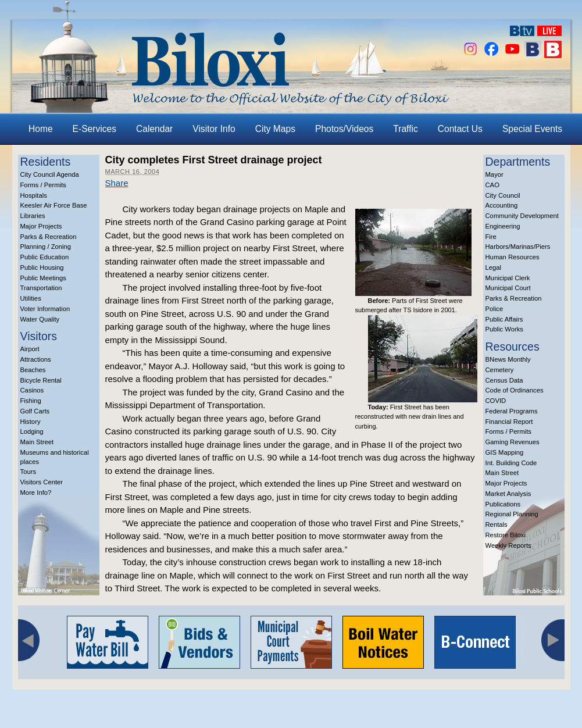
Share (117, 183)
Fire (491, 237)
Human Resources (513, 257)
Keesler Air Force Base (54, 205)
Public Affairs (504, 319)
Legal (494, 267)
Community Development (522, 216)
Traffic (405, 129)
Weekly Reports (508, 545)
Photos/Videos (344, 129)
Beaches (33, 370)
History (31, 422)
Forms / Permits (43, 185)
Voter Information (45, 309)
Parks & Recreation (49, 237)
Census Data (504, 380)
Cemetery (500, 370)
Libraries (33, 216)
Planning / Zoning (46, 247)
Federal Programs (512, 411)
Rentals (497, 524)
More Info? (36, 493)
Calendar (154, 129)
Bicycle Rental (41, 380)
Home (41, 129)
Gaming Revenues (513, 442)
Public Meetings (43, 278)
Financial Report (509, 422)
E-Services (94, 129)
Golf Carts (35, 411)
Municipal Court (508, 288)
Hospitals (34, 195)
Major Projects (41, 226)
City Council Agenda (50, 174)
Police (494, 309)
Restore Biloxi (506, 535)
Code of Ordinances (515, 390)
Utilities (31, 298)
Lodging (32, 431)
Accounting (502, 205)
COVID (496, 401)
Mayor (494, 174)
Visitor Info (214, 129)
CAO (492, 185)
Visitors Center (42, 482)
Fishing (31, 401)
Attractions (36, 359)
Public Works (504, 329)
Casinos (32, 390)
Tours (28, 472)
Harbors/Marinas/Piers (518, 247)
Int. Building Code (511, 463)
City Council (503, 195)
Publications (503, 504)
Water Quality (40, 319)
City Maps (275, 129)
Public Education (45, 257)
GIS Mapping (505, 452)
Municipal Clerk (508, 278)
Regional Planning (512, 514)
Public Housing (42, 267)
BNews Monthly (508, 359)
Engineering (503, 226)
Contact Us (460, 129)
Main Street (37, 442)
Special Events (532, 129)
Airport (30, 349)
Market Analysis (508, 494)
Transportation (41, 288)
